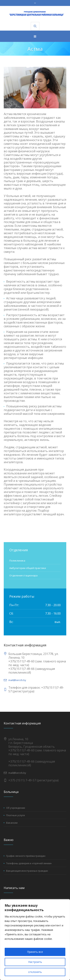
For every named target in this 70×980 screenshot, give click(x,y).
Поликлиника (17, 561)
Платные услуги (15, 815)
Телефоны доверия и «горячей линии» (29, 863)
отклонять (35, 972)
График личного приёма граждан (26, 856)
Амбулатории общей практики (28, 568)
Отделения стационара (23, 575)
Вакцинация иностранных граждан (27, 871)
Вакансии (12, 823)
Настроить (35, 962)
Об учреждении (16, 808)
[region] (35, 940)
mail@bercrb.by (17, 680)
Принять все (35, 952)
